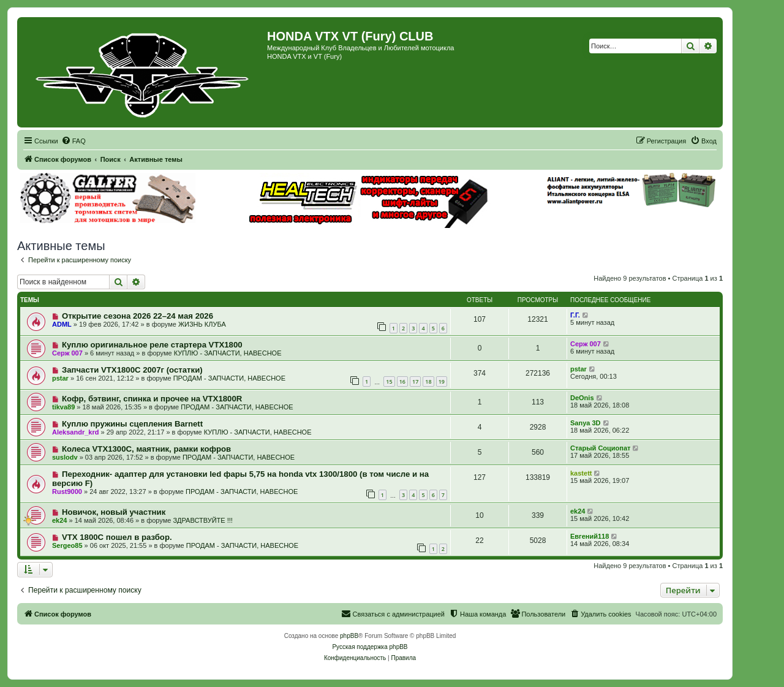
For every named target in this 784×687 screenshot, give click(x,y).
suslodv (65, 457)
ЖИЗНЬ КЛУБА (202, 324)
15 (389, 381)
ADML (62, 324)
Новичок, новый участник (114, 512)
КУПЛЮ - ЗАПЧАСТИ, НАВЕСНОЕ (228, 353)
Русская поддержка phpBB (370, 647)
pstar (60, 378)
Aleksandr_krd (75, 432)
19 (442, 381)
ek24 (59, 520)
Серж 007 (67, 353)
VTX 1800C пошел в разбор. (117, 537)
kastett (581, 473)
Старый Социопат (600, 448)
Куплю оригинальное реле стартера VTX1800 (152, 345)
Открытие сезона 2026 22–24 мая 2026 (138, 316)
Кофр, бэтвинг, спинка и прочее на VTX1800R (152, 399)
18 (428, 381)
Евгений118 (590, 536)
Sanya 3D (586, 423)
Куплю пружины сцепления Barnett (132, 424)
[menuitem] (73, 141)
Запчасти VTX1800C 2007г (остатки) (132, 370)
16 (402, 381)
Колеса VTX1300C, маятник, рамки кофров (146, 449)
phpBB (349, 636)
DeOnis (582, 398)
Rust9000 (67, 492)
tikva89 (63, 407)
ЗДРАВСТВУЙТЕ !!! (202, 520)
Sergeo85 (67, 545)
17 (415, 381)
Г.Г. (575, 315)
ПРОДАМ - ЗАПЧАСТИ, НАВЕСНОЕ (229, 378)
